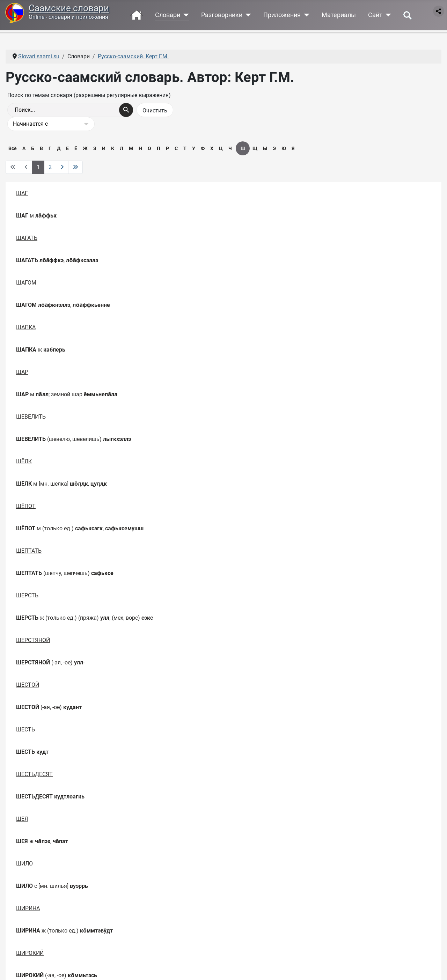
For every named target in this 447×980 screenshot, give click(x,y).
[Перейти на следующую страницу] (62, 167)
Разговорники (222, 15)
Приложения (282, 15)
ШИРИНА (28, 908)
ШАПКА (26, 327)
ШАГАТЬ (27, 238)
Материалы (339, 15)
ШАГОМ (26, 283)
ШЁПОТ (26, 506)
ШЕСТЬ (25, 730)
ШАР (22, 372)
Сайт (375, 15)
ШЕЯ (22, 819)
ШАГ (22, 193)
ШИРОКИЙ (30, 953)
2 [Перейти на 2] (50, 167)
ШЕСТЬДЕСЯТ (34, 774)
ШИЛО (24, 864)
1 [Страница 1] (38, 167)
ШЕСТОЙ (28, 685)
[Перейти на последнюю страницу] (75, 167)
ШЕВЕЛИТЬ (31, 417)
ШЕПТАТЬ (29, 551)
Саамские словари (69, 8)
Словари (168, 15)
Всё (13, 148)
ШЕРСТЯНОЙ (33, 640)
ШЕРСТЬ (27, 595)
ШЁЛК (24, 461)
